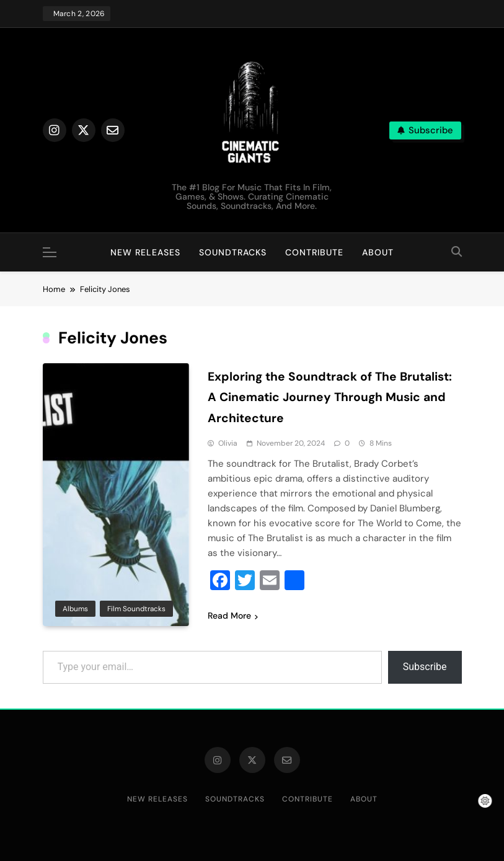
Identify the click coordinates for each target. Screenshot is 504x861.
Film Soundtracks (136, 608)
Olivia (228, 443)
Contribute (314, 252)
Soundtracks (233, 252)
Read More (233, 615)
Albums (75, 608)
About (378, 252)
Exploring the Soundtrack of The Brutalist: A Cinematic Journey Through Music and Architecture (333, 397)
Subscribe (425, 666)
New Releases (145, 252)
